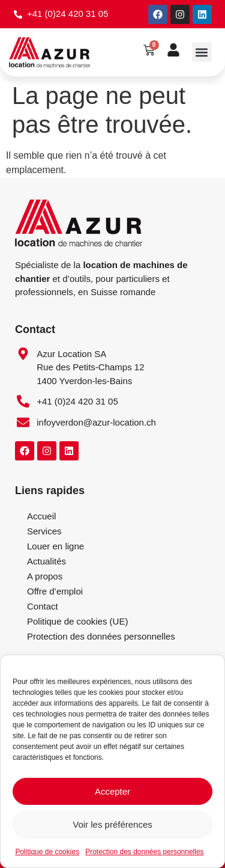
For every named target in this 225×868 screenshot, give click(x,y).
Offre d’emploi (55, 591)
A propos (45, 576)
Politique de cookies (47, 852)
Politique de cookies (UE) (77, 621)
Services (44, 531)
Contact (43, 606)
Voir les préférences (112, 824)
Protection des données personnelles (144, 852)
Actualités (46, 561)
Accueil (41, 516)
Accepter (112, 791)
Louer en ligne (55, 546)
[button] (202, 52)
